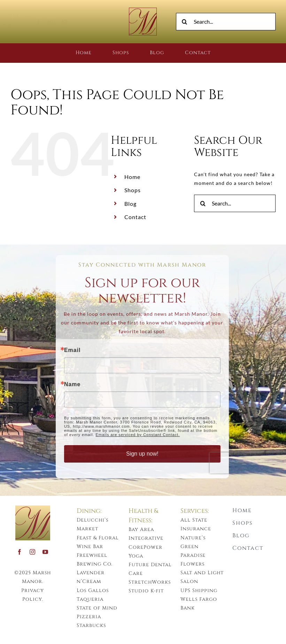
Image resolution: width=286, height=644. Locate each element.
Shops (133, 190)
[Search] (186, 22)
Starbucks (94, 625)
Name (69, 384)
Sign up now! (139, 454)
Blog (130, 204)
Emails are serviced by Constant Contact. (134, 435)
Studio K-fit (149, 591)
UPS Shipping (202, 590)
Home (132, 177)
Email (69, 350)
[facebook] (45, 22)
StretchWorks (153, 582)
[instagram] (58, 22)
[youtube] (71, 22)
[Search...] (227, 22)
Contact (135, 217)
